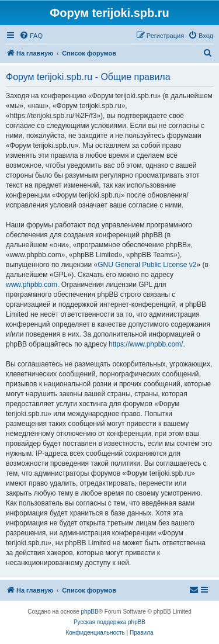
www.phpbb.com (32, 285)
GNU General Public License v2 (147, 265)
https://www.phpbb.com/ (146, 344)
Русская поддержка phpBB (109, 622)
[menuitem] (31, 36)
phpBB (90, 612)
